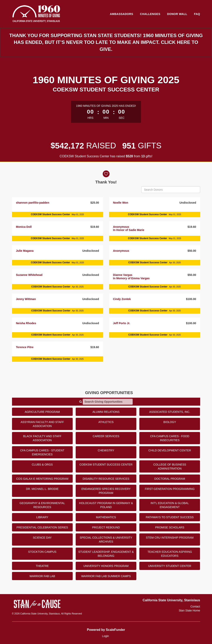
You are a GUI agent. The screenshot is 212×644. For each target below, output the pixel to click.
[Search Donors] (171, 190)
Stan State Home (189, 610)
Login (105, 636)
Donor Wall (177, 14)
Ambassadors (122, 14)
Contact (195, 606)
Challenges (150, 14)
